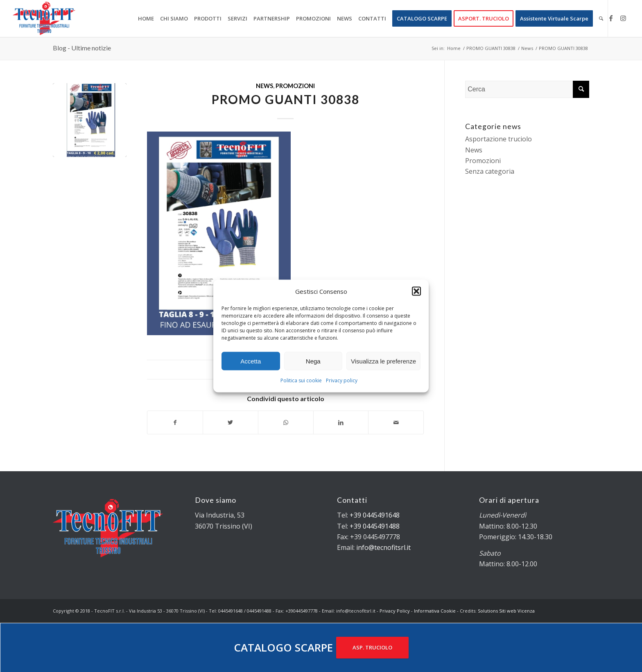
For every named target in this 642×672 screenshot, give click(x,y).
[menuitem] (146, 18)
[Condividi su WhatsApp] (286, 422)
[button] (416, 291)
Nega (313, 361)
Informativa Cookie (435, 611)
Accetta (251, 361)
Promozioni (295, 86)
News (264, 86)
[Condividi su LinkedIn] (341, 422)
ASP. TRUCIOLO (372, 647)
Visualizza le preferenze (383, 361)
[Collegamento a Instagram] (623, 18)
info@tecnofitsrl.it (383, 547)
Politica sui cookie (301, 380)
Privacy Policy (395, 611)
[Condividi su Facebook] (175, 422)
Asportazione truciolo (498, 139)
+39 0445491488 (375, 526)
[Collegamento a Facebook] (611, 18)
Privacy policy (342, 380)
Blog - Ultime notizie (82, 48)
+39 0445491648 (375, 515)
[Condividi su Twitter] (231, 422)
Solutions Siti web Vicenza (506, 611)
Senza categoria (490, 171)
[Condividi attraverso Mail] (396, 422)
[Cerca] (601, 18)
